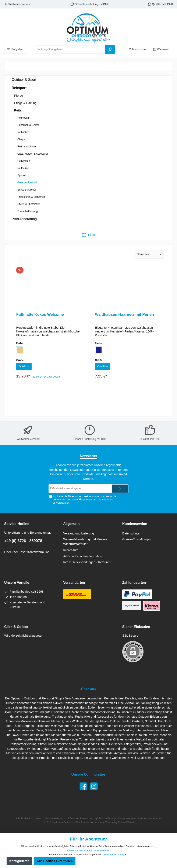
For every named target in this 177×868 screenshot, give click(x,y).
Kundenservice (135, 524)
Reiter (18, 110)
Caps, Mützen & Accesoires (33, 154)
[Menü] (15, 49)
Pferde (19, 96)
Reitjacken (23, 132)
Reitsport (19, 88)
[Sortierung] (150, 254)
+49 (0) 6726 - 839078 (23, 541)
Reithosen (23, 118)
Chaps (21, 139)
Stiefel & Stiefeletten (29, 204)
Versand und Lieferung (79, 533)
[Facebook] (83, 786)
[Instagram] (94, 786)
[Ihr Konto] (137, 49)
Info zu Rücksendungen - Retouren (87, 562)
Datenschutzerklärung (113, 854)
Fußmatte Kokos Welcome (40, 315)
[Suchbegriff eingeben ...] (70, 49)
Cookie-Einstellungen (137, 539)
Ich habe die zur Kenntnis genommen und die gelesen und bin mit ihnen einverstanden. (84, 500)
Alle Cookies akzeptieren (55, 861)
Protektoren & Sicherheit (31, 197)
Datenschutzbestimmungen (84, 496)
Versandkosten (79, 819)
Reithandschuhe (27, 147)
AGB (79, 500)
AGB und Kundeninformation (83, 556)
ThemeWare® (126, 823)
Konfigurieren (19, 861)
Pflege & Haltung (25, 103)
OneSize (24, 367)
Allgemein (71, 524)
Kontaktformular (38, 552)
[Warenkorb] (162, 49)
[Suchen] (110, 49)
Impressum (71, 550)
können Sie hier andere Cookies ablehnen (88, 850)
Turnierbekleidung (28, 211)
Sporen (22, 175)
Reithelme (23, 168)
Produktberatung (24, 219)
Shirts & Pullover (27, 190)
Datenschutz (131, 533)
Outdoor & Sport (24, 80)
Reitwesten (24, 161)
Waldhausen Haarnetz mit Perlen (124, 315)
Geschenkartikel (27, 183)
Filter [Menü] (88, 234)
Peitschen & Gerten (28, 125)
